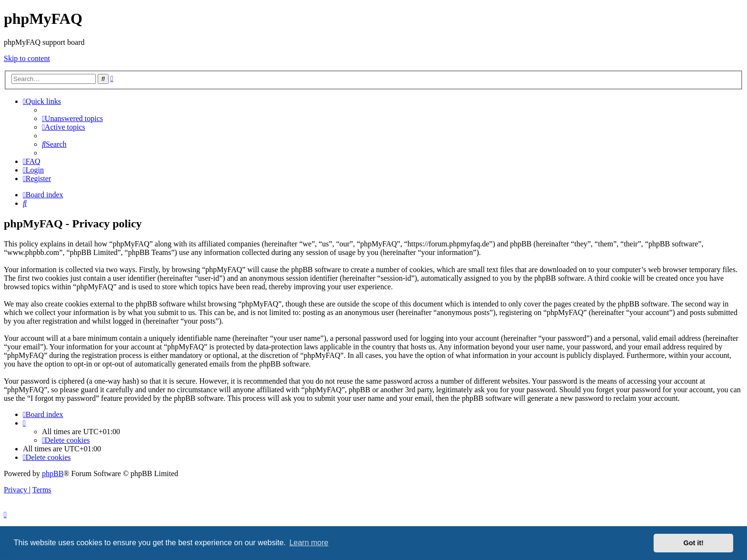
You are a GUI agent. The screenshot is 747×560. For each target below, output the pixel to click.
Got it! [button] (694, 543)
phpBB (53, 473)
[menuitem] (72, 118)
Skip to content (27, 58)
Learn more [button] (309, 543)
